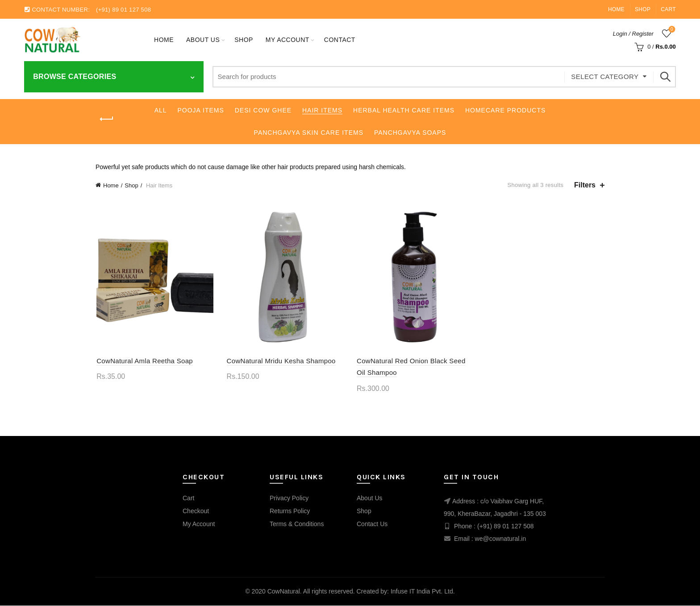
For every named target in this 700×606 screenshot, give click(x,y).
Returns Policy (290, 511)
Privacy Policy (289, 498)
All (161, 110)
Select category (605, 77)
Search (665, 77)
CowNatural (284, 592)
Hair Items (322, 110)
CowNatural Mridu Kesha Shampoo (281, 361)
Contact (340, 40)
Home (616, 9)
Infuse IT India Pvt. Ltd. (423, 592)
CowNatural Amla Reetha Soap (144, 361)
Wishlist (671, 30)
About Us (203, 40)
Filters (585, 185)
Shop (643, 9)
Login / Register (633, 34)
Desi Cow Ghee (263, 110)
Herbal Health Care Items (404, 110)
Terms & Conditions (297, 524)
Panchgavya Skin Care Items (309, 133)
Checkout (196, 511)
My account (287, 40)
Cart (668, 9)
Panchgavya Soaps (410, 133)
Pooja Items (201, 110)
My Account (199, 524)
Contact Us (372, 524)
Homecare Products (505, 110)
